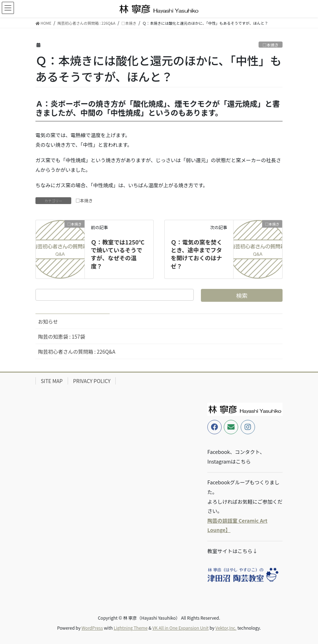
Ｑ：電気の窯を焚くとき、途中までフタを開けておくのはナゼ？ (197, 254)
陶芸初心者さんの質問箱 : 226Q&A (77, 352)
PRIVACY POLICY (92, 381)
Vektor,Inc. (226, 628)
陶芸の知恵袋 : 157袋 (61, 336)
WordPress (92, 628)
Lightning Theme (131, 628)
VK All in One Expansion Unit (181, 628)
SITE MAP (52, 381)
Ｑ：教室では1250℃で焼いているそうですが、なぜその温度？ (117, 254)
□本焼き (271, 45)
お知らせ (48, 321)
